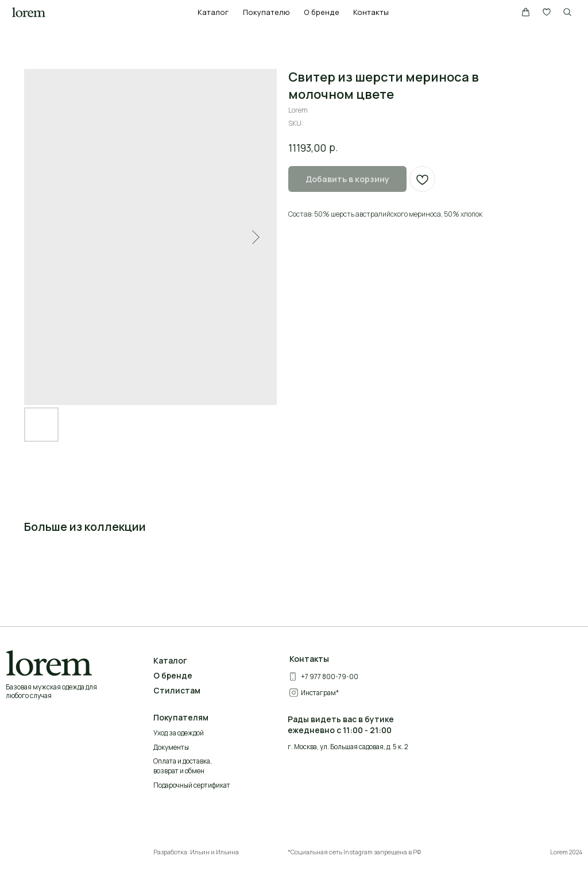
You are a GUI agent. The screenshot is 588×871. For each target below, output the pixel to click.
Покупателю (266, 12)
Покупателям (181, 717)
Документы (171, 747)
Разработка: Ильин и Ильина (196, 852)
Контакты (371, 12)
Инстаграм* (320, 693)
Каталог (213, 12)
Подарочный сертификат (192, 785)
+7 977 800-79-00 (330, 677)
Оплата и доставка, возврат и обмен (183, 766)
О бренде (322, 12)
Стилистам (177, 690)
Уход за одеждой (179, 733)
